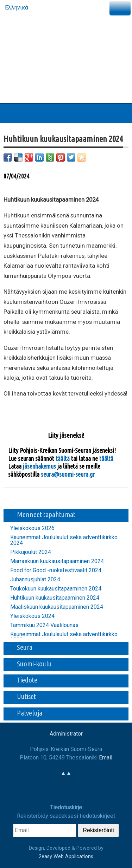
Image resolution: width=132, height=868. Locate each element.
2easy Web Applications (66, 857)
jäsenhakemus (39, 466)
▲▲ (66, 773)
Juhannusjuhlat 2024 (35, 580)
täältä (63, 458)
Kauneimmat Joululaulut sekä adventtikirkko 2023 (64, 637)
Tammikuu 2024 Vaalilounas (44, 625)
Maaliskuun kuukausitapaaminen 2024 (57, 607)
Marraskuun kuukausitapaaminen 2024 (57, 561)
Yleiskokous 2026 (32, 528)
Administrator (66, 734)
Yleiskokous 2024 (32, 616)
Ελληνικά (16, 8)
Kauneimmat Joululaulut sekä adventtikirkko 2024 (64, 540)
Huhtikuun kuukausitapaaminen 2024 (55, 598)
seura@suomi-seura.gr (68, 474)
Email (106, 758)
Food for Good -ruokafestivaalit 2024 (56, 570)
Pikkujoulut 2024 (31, 552)
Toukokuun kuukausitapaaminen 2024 (56, 589)
